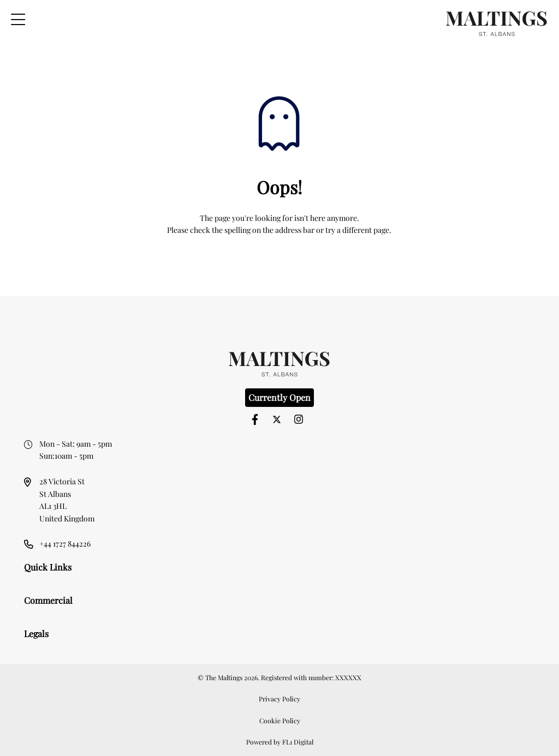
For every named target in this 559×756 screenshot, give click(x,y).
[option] (279, 314)
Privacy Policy (279, 699)
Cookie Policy (280, 721)
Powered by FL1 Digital (280, 742)
